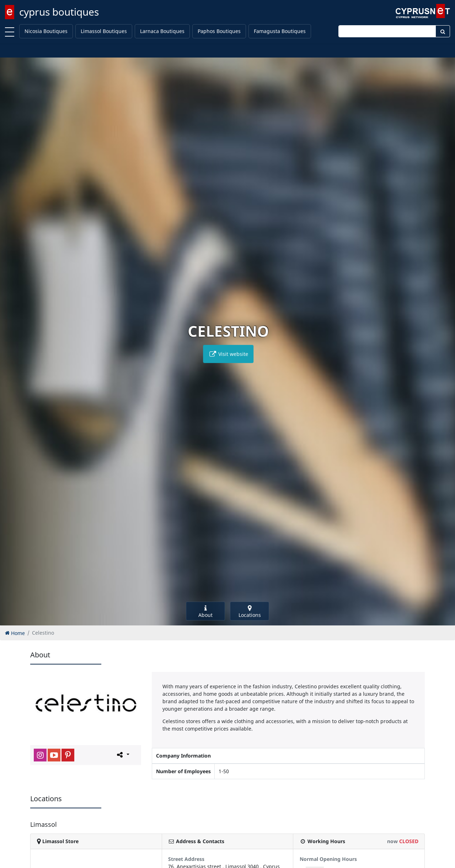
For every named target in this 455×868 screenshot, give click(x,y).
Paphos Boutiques (219, 31)
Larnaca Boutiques (162, 31)
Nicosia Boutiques (46, 31)
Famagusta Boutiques (280, 31)
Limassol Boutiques (104, 31)
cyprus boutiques (59, 12)
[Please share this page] (122, 755)
